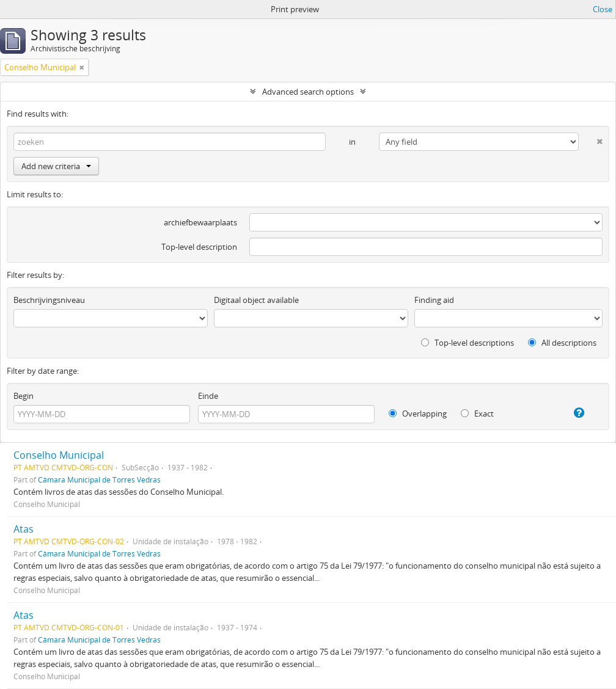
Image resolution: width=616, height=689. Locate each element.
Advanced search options (308, 92)
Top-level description (199, 247)
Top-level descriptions (468, 343)
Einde (208, 396)
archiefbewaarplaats (200, 222)
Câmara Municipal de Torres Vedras (99, 479)
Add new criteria (56, 166)
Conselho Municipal (59, 455)
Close (603, 9)
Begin (24, 396)
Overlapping (418, 414)
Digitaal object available (256, 300)
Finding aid (434, 300)
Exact (477, 414)
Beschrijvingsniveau (49, 300)
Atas (24, 529)
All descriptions (562, 343)
